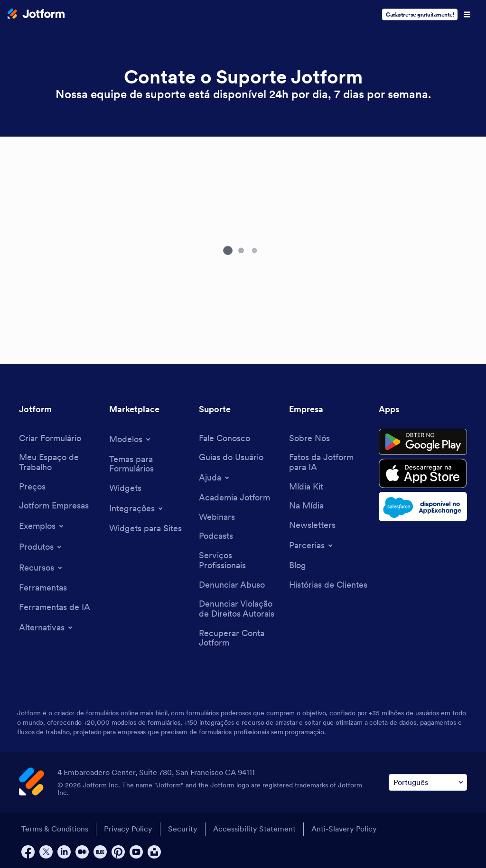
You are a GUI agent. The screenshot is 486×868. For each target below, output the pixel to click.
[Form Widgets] (125, 488)
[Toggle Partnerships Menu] (312, 545)
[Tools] (43, 588)
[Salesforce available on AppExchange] (423, 507)
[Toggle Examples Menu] (42, 526)
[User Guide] (231, 457)
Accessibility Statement (254, 829)
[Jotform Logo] (36, 15)
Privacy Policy (128, 829)
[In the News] (306, 506)
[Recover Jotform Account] (239, 638)
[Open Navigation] (467, 15)
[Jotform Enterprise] (54, 506)
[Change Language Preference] (428, 782)
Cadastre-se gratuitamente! (420, 14)
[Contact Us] (224, 439)
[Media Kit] (306, 487)
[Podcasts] (216, 536)
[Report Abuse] (232, 585)
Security (183, 829)
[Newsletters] (312, 525)
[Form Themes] (150, 464)
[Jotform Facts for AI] (329, 462)
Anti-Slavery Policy (344, 829)
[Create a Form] (50, 439)
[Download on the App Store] (423, 473)
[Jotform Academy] (234, 498)
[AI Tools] (55, 607)
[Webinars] (217, 517)
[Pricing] (32, 487)
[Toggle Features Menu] (41, 568)
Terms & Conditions (55, 829)
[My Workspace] (59, 462)
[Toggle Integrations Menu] (137, 508)
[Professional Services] (239, 560)
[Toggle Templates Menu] (131, 439)
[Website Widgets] (145, 529)
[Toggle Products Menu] (41, 547)
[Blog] (298, 566)
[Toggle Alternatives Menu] (47, 628)
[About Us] (309, 439)
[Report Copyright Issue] (239, 609)
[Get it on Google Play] (423, 442)
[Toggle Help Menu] (215, 478)
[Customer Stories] (328, 585)
